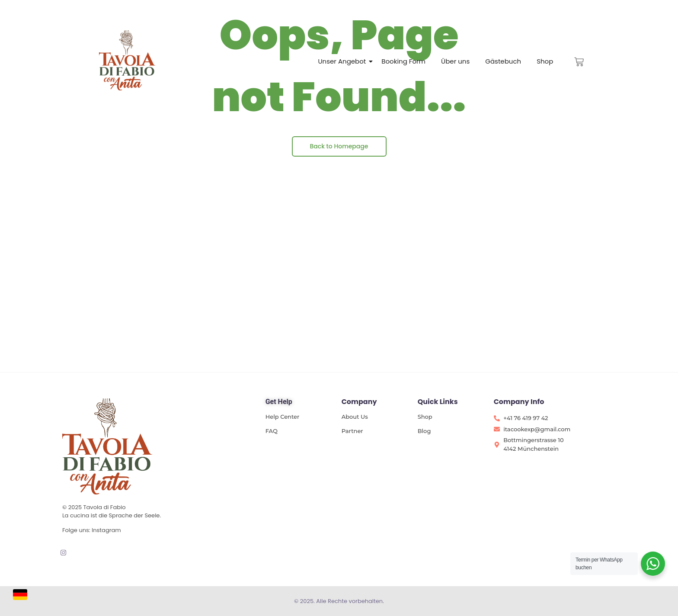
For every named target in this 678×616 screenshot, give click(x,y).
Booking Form (403, 61)
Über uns (455, 61)
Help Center (283, 417)
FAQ (272, 431)
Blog (424, 431)
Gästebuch (503, 61)
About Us (355, 417)
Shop (545, 61)
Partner (352, 431)
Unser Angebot (342, 61)
